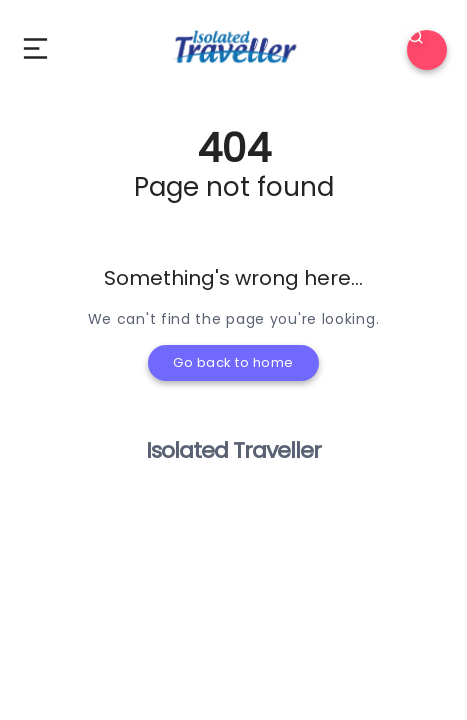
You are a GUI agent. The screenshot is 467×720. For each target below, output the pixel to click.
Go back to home (233, 362)
